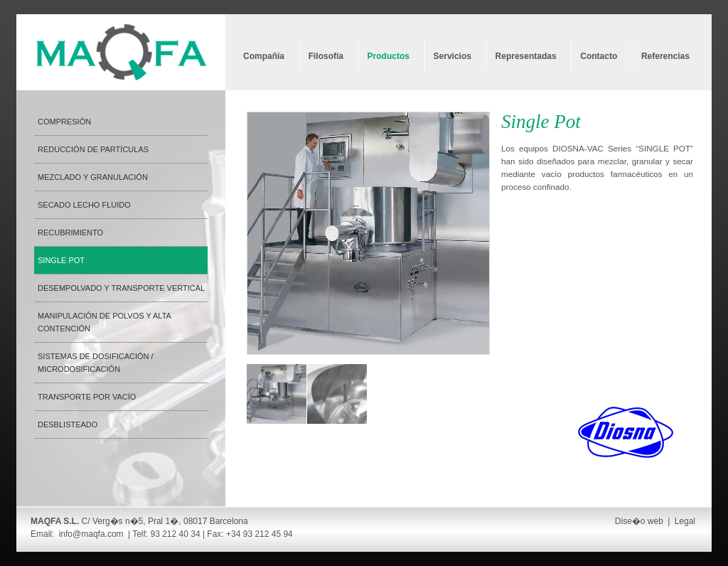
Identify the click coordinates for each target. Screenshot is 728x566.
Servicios (453, 56)
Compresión (64, 122)
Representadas (526, 56)
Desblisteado (68, 424)
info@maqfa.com (91, 534)
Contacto (599, 56)
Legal (685, 521)
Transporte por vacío (87, 397)
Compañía (264, 56)
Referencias (665, 56)
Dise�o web (639, 521)
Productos (389, 56)
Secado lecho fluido (84, 205)
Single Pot (61, 260)
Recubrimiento (70, 233)
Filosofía (326, 56)
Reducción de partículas (93, 149)
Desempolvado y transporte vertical (121, 288)
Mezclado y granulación (93, 177)
